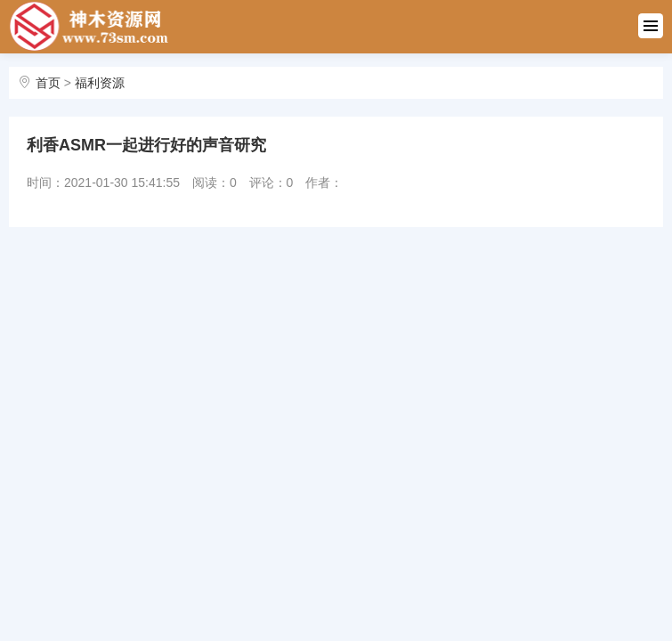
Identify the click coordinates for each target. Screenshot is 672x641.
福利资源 (100, 83)
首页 (48, 83)
